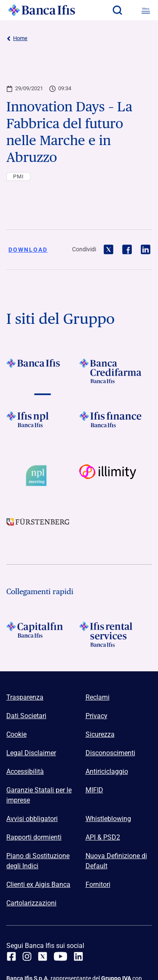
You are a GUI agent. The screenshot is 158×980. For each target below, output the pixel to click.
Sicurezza (100, 734)
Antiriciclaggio (107, 771)
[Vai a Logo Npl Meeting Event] (43, 476)
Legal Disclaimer (31, 753)
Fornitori (98, 884)
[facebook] (11, 956)
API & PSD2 (103, 837)
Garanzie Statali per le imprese (39, 795)
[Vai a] (43, 424)
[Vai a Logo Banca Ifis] (43, 371)
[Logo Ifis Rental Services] (116, 634)
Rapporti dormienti (34, 837)
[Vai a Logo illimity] (116, 476)
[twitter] (43, 956)
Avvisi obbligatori (32, 819)
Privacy (96, 716)
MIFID (94, 790)
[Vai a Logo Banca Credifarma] (116, 371)
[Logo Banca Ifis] (42, 10)
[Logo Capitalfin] (43, 634)
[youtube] (60, 956)
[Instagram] (27, 956)
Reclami (98, 697)
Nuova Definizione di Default (116, 861)
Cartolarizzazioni (31, 903)
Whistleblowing (108, 819)
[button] (117, 10)
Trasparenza (25, 697)
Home (17, 38)
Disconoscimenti (110, 753)
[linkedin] (78, 956)
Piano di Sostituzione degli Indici (38, 861)
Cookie (16, 734)
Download (28, 250)
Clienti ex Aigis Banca (38, 884)
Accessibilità (25, 771)
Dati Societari (26, 716)
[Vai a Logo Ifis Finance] (116, 424)
